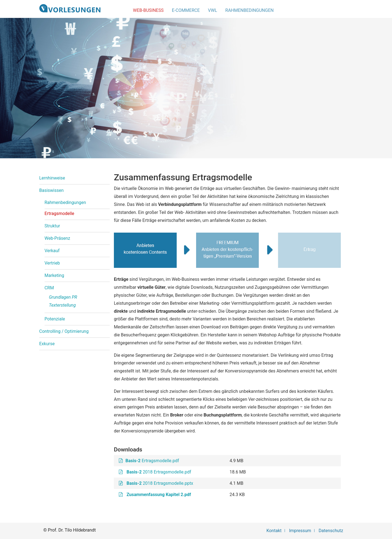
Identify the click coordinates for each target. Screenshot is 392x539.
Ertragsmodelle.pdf (152, 461)
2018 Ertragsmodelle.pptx (159, 483)
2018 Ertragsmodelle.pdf (159, 472)
